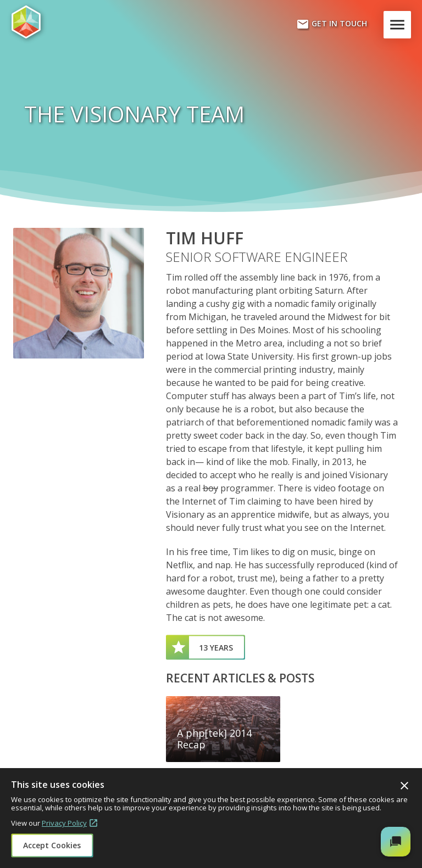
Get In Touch (332, 24)
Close (404, 786)
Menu (399, 25)
